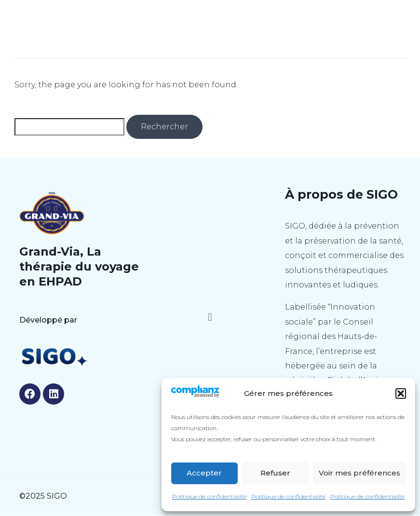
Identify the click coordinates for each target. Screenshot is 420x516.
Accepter (204, 473)
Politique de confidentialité (209, 496)
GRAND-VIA (210, 18)
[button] (401, 394)
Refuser (275, 473)
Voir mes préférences (359, 473)
